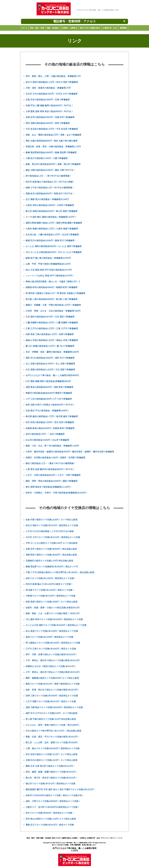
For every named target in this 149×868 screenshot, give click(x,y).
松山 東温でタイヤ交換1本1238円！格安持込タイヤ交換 (52, 631)
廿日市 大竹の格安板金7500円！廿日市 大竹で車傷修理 (52, 94)
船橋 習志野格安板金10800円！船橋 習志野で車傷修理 (51, 152)
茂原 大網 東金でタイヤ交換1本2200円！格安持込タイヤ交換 (54, 707)
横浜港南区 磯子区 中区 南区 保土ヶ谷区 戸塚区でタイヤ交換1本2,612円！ (61, 789)
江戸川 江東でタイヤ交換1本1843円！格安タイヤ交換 (51, 649)
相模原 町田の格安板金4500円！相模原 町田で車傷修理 (52, 287)
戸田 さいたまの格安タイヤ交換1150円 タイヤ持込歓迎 (52, 543)
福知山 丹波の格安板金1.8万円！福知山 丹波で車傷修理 (52, 340)
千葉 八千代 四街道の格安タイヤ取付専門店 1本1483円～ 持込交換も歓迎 (60, 572)
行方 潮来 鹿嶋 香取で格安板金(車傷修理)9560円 (48, 381)
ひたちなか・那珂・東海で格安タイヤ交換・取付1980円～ (53, 725)
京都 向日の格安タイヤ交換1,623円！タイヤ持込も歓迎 (52, 760)
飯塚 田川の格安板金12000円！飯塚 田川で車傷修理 (50, 241)
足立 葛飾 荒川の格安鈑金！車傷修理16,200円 (47, 199)
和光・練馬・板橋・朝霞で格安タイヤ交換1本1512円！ (52, 772)
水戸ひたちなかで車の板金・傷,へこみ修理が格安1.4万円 (74, 843)
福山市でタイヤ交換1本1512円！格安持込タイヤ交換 (50, 784)
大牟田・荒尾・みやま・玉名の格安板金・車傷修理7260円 (53, 311)
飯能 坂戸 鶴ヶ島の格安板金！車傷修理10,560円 (48, 258)
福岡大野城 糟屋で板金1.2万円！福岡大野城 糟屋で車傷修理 (54, 223)
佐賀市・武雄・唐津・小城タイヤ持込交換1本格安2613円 (53, 608)
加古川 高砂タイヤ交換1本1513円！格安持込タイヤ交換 (52, 525)
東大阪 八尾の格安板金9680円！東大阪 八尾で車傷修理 (52, 299)
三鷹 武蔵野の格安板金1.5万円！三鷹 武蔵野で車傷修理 (52, 323)
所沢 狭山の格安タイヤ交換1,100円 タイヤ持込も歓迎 (51, 819)
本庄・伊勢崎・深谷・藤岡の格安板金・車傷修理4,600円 (52, 352)
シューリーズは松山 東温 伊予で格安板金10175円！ (50, 276)
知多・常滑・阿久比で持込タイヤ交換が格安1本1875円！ (53, 690)
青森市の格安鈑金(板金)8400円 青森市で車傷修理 (49, 393)
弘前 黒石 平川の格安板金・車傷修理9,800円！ (48, 411)
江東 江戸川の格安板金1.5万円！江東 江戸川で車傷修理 (52, 329)
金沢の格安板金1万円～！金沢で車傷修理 (45, 434)
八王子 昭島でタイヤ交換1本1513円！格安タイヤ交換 (51, 701)
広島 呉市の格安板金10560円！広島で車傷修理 (48, 100)
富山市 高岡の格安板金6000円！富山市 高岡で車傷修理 (52, 211)
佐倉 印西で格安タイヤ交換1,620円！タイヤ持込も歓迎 (52, 520)
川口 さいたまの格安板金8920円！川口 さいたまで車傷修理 (54, 252)
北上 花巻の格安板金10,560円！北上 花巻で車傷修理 (50, 364)
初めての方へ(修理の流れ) (62, 838)
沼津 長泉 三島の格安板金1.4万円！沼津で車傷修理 (50, 334)
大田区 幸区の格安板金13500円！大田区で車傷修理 (50, 205)
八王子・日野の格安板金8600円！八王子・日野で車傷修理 (53, 475)
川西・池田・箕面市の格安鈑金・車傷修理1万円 (48, 88)
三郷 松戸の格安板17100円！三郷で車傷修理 (47, 158)
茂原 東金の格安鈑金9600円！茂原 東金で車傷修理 (49, 387)
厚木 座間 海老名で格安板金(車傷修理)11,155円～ (49, 487)
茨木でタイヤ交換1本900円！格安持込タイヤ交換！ (50, 813)
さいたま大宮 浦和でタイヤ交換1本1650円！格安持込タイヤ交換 (56, 625)
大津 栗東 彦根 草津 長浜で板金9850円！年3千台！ (49, 111)
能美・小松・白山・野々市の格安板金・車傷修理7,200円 (52, 446)
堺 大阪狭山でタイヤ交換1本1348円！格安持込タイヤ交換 (53, 643)
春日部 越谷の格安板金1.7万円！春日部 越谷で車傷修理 (52, 416)
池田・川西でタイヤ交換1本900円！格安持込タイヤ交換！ (53, 801)
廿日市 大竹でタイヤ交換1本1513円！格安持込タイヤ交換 (53, 537)
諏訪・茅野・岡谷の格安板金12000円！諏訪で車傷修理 (52, 481)
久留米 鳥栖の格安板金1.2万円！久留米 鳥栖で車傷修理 (52, 229)
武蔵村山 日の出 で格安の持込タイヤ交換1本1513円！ (51, 666)
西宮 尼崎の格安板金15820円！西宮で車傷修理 (48, 123)
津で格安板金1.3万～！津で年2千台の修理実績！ (49, 176)
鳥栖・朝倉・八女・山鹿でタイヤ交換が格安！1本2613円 (53, 613)
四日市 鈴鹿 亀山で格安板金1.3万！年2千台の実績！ (50, 182)
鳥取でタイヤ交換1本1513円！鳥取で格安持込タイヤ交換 (53, 684)
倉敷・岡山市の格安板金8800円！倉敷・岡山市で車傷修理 (53, 164)
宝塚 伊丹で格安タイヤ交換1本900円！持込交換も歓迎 (51, 549)
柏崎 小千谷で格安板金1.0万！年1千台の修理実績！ (50, 188)
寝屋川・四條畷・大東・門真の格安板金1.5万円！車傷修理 (53, 305)
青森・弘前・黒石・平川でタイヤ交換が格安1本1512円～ (53, 737)
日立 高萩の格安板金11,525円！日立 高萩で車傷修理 (50, 370)
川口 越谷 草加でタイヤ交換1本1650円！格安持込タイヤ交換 (54, 619)
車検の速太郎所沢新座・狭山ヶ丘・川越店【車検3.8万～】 (53, 282)
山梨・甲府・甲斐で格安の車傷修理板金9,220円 (48, 264)
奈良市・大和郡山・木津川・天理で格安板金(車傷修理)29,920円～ (57, 493)
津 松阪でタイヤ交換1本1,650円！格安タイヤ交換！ (50, 590)
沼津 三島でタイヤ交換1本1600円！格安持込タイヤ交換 (52, 696)
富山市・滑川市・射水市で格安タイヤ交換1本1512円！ (52, 778)
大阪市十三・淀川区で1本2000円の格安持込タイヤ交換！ (53, 807)
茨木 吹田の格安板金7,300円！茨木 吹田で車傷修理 (50, 422)
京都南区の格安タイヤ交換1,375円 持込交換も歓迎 (49, 561)
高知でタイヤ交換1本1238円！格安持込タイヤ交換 (49, 637)
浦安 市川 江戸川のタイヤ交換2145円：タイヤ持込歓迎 (52, 713)
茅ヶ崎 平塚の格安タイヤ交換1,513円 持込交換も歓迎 (51, 719)
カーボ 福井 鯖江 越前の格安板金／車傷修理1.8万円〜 (51, 217)
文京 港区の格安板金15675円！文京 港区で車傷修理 (50, 317)
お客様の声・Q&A (94, 838)
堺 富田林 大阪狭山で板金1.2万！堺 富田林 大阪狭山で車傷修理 (55, 293)
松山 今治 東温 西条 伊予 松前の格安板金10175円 (49, 270)
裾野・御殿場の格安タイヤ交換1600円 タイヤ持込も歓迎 (52, 678)
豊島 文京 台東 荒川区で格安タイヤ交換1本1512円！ (50, 766)
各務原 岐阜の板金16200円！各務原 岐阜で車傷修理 (50, 428)
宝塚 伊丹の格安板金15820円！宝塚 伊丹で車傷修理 (50, 117)
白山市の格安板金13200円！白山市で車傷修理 (47, 440)
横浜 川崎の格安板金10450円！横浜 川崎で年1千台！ (51, 170)
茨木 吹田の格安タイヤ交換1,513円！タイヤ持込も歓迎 (52, 754)
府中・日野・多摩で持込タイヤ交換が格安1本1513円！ (52, 655)
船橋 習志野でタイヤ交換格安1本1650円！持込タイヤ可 (52, 567)
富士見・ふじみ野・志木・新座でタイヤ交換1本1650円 (52, 743)
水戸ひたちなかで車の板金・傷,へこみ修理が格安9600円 (52, 375)
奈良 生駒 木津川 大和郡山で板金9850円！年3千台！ (50, 405)
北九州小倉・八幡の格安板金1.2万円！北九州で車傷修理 (52, 235)
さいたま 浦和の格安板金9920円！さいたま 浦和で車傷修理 (54, 246)
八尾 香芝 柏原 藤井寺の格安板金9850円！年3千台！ (50, 469)
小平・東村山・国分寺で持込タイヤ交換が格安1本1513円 (53, 660)
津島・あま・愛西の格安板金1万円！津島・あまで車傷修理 (53, 135)
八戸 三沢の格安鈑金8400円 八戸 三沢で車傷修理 (49, 399)
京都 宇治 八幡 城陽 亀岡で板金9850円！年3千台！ (49, 106)
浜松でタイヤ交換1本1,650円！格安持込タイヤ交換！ (51, 578)
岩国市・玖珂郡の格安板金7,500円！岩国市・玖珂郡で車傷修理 (55, 458)
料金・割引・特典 (33, 838)
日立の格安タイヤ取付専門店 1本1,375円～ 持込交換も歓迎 (53, 731)
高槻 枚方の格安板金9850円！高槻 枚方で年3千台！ (50, 194)
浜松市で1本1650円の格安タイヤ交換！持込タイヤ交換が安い (55, 795)
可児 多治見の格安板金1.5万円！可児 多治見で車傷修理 (52, 129)
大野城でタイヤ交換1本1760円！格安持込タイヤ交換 (50, 596)
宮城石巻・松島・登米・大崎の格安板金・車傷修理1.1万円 (53, 147)
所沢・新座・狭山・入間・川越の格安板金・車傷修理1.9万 (53, 76)
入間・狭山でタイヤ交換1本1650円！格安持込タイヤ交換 (53, 748)
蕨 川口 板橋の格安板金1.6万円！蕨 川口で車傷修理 (50, 346)
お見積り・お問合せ (79, 838)
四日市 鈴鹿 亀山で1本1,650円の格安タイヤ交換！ (49, 584)
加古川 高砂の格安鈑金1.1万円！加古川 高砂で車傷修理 (52, 82)
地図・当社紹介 (46, 838)
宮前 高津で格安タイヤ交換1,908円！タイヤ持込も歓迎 (52, 602)
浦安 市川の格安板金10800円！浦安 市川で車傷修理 (50, 358)
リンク (120, 838)
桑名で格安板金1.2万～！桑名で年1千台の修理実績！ (51, 463)
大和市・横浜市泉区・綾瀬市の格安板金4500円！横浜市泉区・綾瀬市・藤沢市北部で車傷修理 (70, 452)
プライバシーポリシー (109, 838)
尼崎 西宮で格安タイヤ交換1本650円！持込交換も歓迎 (51, 555)
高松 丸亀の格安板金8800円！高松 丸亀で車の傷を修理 (52, 141)
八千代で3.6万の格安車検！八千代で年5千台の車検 (50, 531)
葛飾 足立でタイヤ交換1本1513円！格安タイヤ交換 (50, 825)
